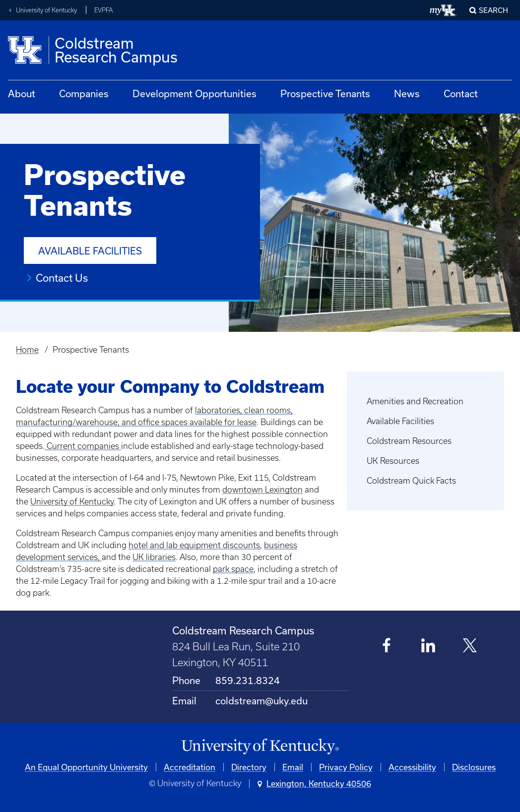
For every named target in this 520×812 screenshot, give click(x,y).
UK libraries (154, 557)
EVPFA (103, 10)
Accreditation (190, 767)
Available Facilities (90, 251)
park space (233, 569)
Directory (249, 767)
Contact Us (62, 278)
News (407, 94)
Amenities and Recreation (415, 401)
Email (293, 767)
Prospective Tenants (325, 94)
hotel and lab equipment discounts (194, 545)
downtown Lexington (262, 490)
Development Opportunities (195, 94)
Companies (84, 94)
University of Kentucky (46, 10)
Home (27, 350)
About (22, 94)
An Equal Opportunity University (86, 767)
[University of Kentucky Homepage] (260, 747)
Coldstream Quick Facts (411, 481)
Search (493, 10)
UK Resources (393, 461)
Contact (461, 94)
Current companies (83, 446)
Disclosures (474, 767)
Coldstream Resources (409, 441)
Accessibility (412, 767)
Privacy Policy (346, 767)
